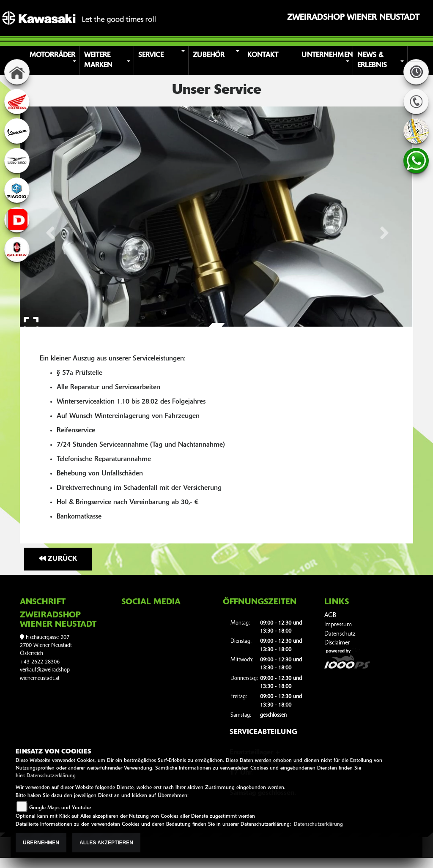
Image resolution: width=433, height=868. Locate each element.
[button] (54, 60)
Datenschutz (340, 634)
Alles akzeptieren (106, 843)
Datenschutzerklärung (51, 776)
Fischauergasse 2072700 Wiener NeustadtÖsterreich (46, 646)
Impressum (338, 625)
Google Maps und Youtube (60, 808)
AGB (330, 616)
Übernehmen (41, 843)
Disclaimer (337, 643)
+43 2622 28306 (40, 662)
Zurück (58, 559)
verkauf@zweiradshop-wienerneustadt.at (46, 674)
